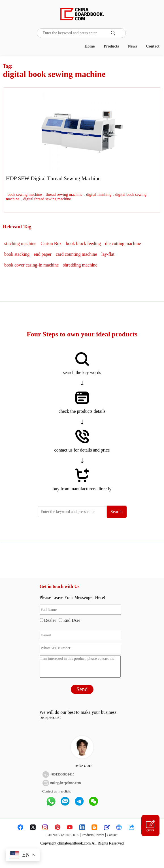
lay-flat (108, 254)
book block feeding (84, 243)
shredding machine (80, 265)
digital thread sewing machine (47, 199)
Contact (153, 46)
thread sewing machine (64, 195)
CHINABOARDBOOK (63, 835)
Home (90, 46)
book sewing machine (25, 195)
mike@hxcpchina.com (66, 783)
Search (117, 512)
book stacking (17, 254)
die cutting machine (123, 243)
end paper (43, 254)
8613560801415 (63, 774)
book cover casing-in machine (31, 265)
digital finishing (99, 195)
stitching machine (20, 243)
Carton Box (51, 243)
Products (111, 46)
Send (82, 689)
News (133, 46)
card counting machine (76, 254)
